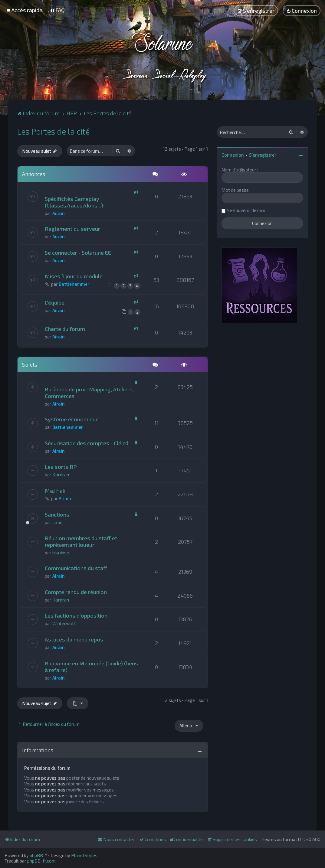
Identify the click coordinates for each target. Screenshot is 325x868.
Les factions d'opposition (76, 615)
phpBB (36, 855)
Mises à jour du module (74, 276)
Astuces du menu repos (74, 639)
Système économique (72, 419)
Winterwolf (64, 623)
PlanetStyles (84, 855)
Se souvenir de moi (246, 210)
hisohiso (61, 553)
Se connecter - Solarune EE (78, 253)
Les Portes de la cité (53, 131)
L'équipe (55, 302)
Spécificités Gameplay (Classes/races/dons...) (74, 202)
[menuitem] (57, 10)
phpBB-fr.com (41, 861)
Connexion (233, 155)
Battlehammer (74, 284)
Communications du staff (76, 568)
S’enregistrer (263, 155)
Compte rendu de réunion (76, 592)
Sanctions (57, 514)
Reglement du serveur (72, 229)
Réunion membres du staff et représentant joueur (81, 541)
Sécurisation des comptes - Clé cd (87, 443)
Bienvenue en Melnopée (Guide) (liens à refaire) (91, 667)
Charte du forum (65, 329)
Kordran (61, 475)
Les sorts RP (61, 467)
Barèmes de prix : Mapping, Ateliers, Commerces (89, 393)
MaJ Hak (55, 491)
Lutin (57, 522)
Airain (59, 213)
